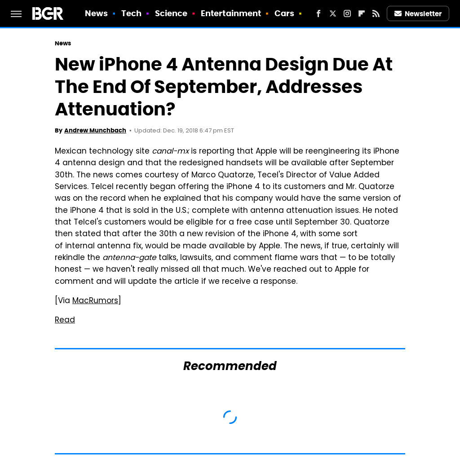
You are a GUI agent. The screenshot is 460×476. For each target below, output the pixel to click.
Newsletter (418, 14)
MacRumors (95, 301)
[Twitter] (333, 13)
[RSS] (376, 13)
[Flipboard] (362, 13)
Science (171, 13)
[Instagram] (347, 13)
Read (65, 321)
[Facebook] (318, 13)
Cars (284, 13)
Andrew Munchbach (95, 130)
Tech (131, 13)
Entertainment (231, 13)
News (96, 13)
